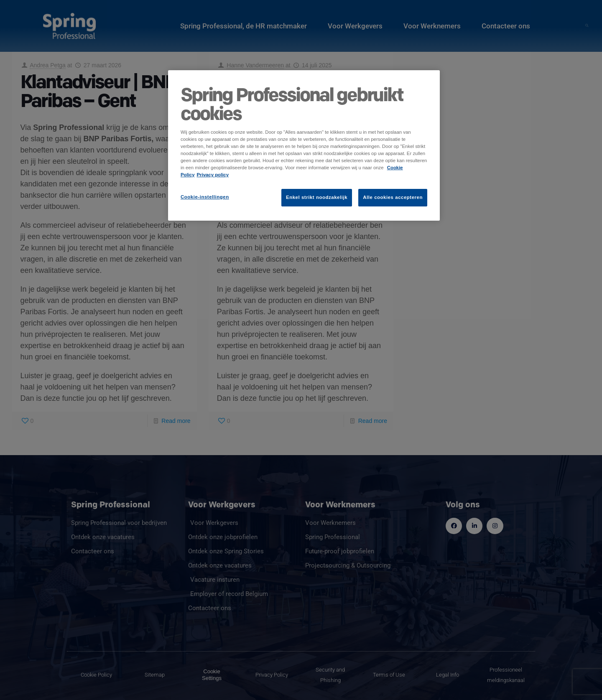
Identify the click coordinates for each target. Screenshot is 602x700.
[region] (304, 145)
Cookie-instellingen (205, 197)
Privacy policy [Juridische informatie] (213, 175)
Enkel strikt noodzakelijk (317, 197)
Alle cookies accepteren (393, 197)
